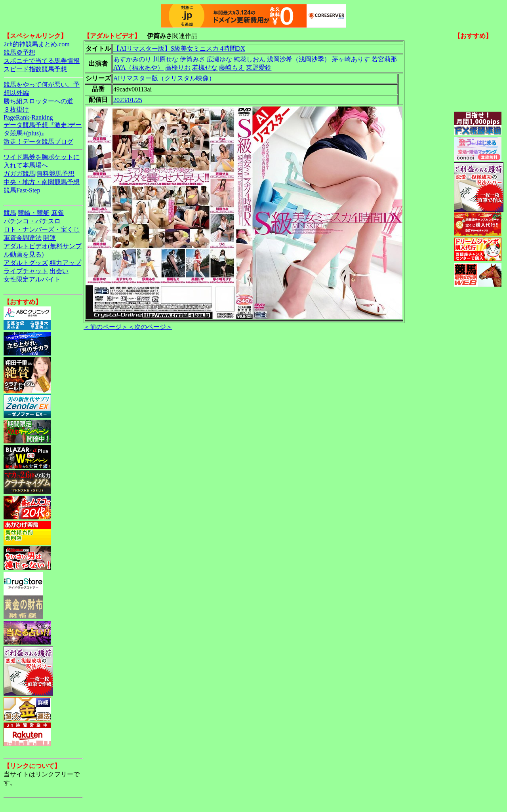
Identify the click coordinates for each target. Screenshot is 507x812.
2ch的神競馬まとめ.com (37, 44)
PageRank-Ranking (28, 117)
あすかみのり (132, 59)
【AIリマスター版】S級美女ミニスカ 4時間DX (179, 48)
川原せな (166, 59)
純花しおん (250, 59)
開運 (50, 238)
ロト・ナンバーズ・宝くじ (42, 229)
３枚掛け (16, 109)
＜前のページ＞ (106, 327)
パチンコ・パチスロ (32, 221)
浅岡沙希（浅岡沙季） (299, 59)
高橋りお (178, 68)
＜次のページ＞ (150, 327)
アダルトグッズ (26, 263)
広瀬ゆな (219, 59)
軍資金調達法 (23, 238)
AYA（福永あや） (138, 68)
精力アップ (65, 263)
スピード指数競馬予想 (35, 69)
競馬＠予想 (19, 52)
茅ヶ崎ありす (351, 59)
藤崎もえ (232, 68)
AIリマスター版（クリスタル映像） (164, 78)
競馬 (10, 213)
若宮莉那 (384, 59)
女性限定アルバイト (32, 279)
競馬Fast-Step (22, 190)
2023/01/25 (128, 100)
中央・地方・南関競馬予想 (42, 182)
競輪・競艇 (34, 213)
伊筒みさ (193, 59)
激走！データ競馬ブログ (38, 142)
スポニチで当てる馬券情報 (42, 61)
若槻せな (205, 68)
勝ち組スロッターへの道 (38, 101)
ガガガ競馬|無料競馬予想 (39, 174)
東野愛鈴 (259, 68)
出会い (59, 271)
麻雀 (57, 213)
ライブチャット (26, 271)
